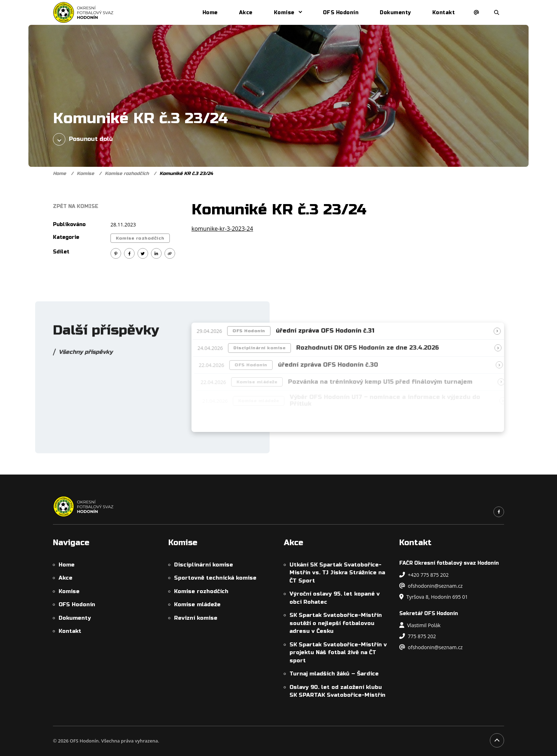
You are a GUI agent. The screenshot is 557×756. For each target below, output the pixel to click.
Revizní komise (196, 618)
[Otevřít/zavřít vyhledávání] (497, 12)
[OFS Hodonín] (83, 12)
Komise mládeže (197, 604)
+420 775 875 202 (424, 575)
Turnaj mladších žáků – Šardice (334, 674)
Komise (284, 13)
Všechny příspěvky (86, 355)
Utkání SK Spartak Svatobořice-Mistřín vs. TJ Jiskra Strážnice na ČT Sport (337, 573)
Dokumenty (395, 13)
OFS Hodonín (341, 13)
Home (210, 13)
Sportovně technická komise (215, 578)
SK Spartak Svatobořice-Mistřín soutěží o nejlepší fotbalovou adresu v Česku (336, 623)
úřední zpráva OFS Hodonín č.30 (331, 365)
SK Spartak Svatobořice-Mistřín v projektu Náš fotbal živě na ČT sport (338, 653)
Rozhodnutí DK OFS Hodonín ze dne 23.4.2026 (371, 348)
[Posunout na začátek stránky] (497, 740)
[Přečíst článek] (499, 331)
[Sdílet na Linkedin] (156, 253)
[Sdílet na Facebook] (129, 253)
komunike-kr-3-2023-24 (222, 229)
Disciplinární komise (262, 348)
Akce (246, 13)
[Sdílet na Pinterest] (116, 253)
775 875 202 (418, 636)
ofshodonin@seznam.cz (431, 586)
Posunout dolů (83, 139)
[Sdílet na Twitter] (143, 253)
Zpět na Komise (76, 206)
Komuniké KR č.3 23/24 (186, 174)
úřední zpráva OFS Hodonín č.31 (327, 331)
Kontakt (444, 13)
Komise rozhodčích (127, 174)
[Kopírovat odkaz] (170, 253)
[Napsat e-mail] (476, 12)
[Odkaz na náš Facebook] (499, 512)
